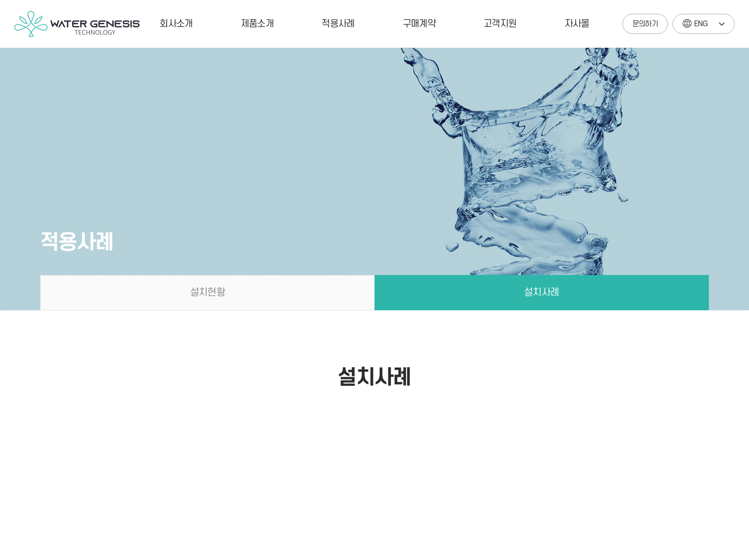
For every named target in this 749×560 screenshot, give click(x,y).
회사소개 (176, 24)
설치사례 (541, 292)
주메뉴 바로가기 (0, 0)
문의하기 (645, 24)
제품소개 (257, 24)
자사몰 (577, 24)
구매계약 (419, 24)
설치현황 (208, 292)
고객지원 (500, 24)
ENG (695, 21)
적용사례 (338, 24)
